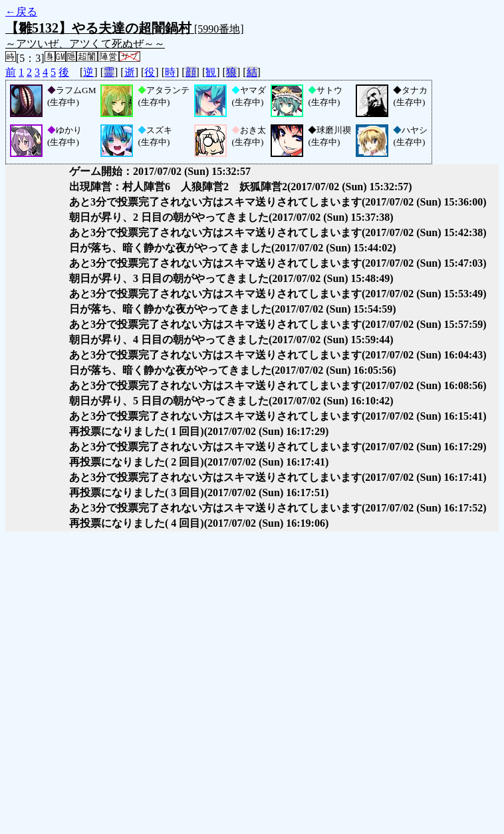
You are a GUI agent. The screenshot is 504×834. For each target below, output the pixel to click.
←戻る (21, 12)
